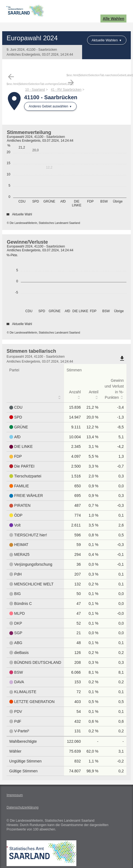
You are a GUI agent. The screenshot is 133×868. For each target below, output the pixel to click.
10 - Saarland (35, 90)
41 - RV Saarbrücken (66, 90)
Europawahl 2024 (32, 38)
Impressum (15, 795)
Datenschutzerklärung (23, 807)
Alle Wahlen (113, 19)
